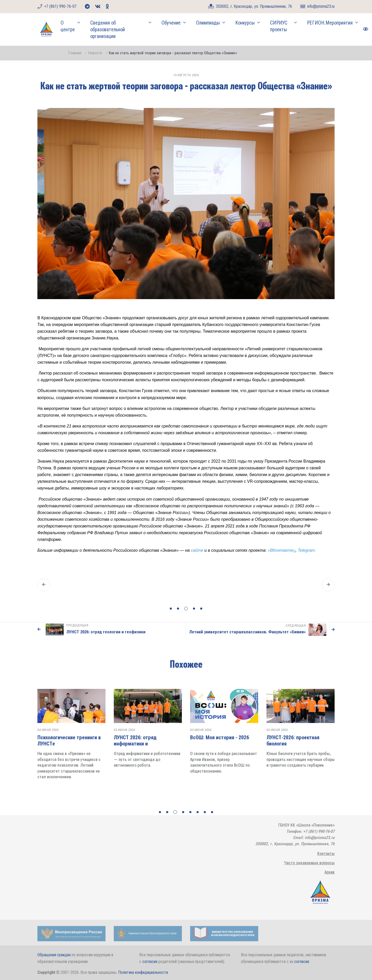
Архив (330, 872)
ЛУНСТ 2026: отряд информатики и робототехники (212, 744)
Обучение (171, 23)
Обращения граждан (54, 955)
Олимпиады (208, 23)
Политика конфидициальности (143, 972)
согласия (150, 962)
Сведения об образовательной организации (108, 29)
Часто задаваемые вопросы (309, 863)
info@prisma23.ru (317, 6)
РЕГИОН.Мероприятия (330, 23)
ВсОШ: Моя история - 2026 (296, 737)
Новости (95, 53)
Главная (75, 53)
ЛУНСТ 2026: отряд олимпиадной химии (59, 741)
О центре (68, 26)
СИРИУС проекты (279, 26)
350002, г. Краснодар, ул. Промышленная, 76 (250, 6)
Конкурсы (245, 23)
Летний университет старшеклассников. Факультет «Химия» (247, 632)
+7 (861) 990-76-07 (57, 6)
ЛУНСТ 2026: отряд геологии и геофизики (106, 632)
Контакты (326, 854)
